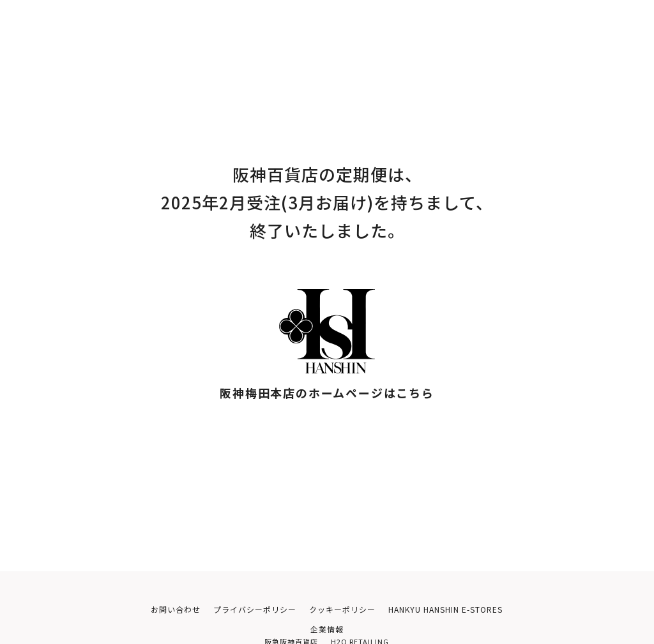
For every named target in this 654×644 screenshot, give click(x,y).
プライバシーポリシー (245, 610)
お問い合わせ (160, 610)
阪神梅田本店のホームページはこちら (327, 393)
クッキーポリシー (338, 610)
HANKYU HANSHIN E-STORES (453, 610)
